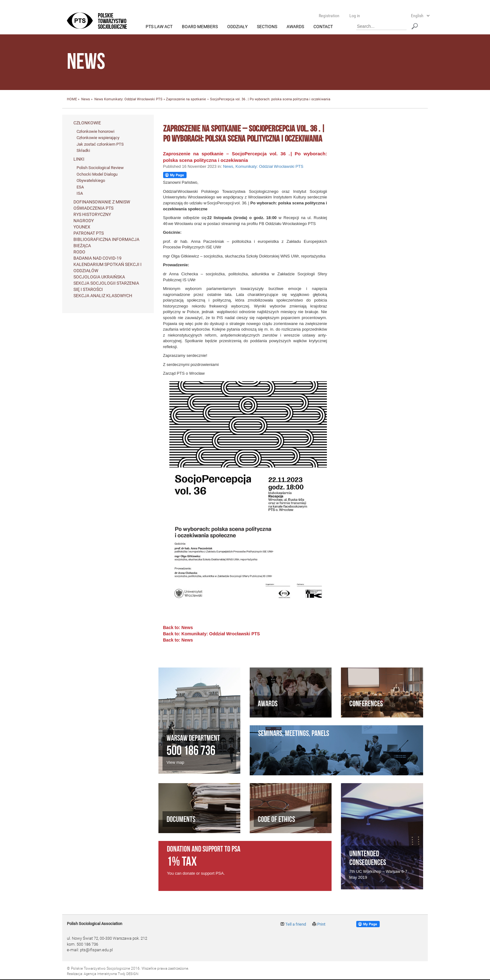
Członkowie (87, 123)
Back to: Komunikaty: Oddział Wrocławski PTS (212, 634)
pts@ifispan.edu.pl (96, 950)
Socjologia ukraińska (99, 277)
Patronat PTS (89, 233)
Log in (355, 16)
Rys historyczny (92, 214)
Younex (82, 227)
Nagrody (84, 221)
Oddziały (237, 27)
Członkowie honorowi (95, 131)
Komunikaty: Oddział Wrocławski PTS (133, 100)
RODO (79, 252)
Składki (83, 151)
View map (175, 762)
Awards (295, 27)
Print (319, 925)
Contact (323, 27)
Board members (200, 27)
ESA (80, 187)
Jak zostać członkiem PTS (100, 144)
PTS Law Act (159, 27)
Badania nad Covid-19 (97, 258)
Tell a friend (293, 925)
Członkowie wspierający (98, 138)
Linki (79, 159)
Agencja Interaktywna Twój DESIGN (111, 974)
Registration (329, 16)
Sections (267, 27)
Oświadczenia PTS (93, 208)
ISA (80, 194)
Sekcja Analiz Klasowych (103, 296)
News (86, 100)
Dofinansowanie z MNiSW (102, 202)
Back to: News (178, 628)
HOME (72, 100)
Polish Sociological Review (100, 168)
